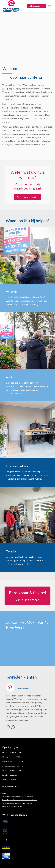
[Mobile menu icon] (50, 6)
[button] (8, 727)
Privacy (5, 793)
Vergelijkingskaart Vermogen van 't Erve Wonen (18, 796)
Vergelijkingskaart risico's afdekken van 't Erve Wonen (20, 800)
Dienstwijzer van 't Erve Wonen (12, 806)
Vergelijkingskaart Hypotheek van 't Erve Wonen (18, 803)
